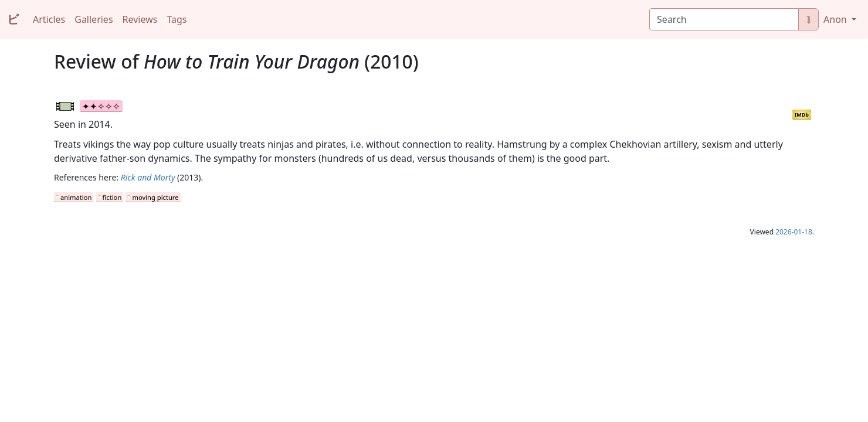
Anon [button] (836, 19)
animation (76, 197)
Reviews (140, 19)
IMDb (802, 115)
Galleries (94, 19)
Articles (49, 19)
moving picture (155, 197)
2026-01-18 (794, 232)
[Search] (724, 19)
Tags (177, 19)
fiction (112, 197)
